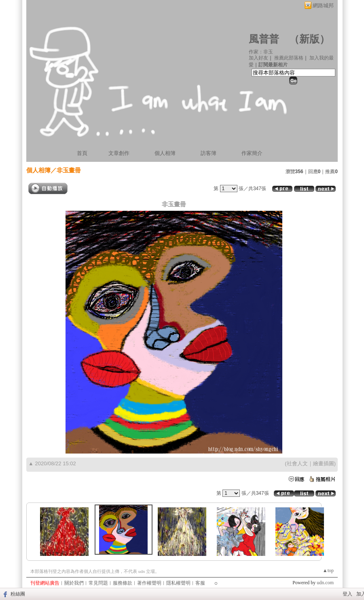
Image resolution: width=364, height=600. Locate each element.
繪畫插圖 (324, 463)
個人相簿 (165, 153)
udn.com (325, 583)
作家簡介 (252, 153)
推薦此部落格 (289, 58)
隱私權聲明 (178, 583)
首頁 (82, 153)
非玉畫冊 (69, 170)
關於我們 (74, 583)
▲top (328, 570)
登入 (347, 594)
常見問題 (98, 583)
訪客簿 (208, 153)
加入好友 (258, 58)
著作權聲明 (149, 583)
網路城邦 (323, 5)
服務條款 (123, 583)
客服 (200, 583)
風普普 (264, 39)
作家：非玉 (261, 52)
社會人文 (297, 463)
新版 (309, 39)
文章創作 (119, 153)
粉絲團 (18, 594)
